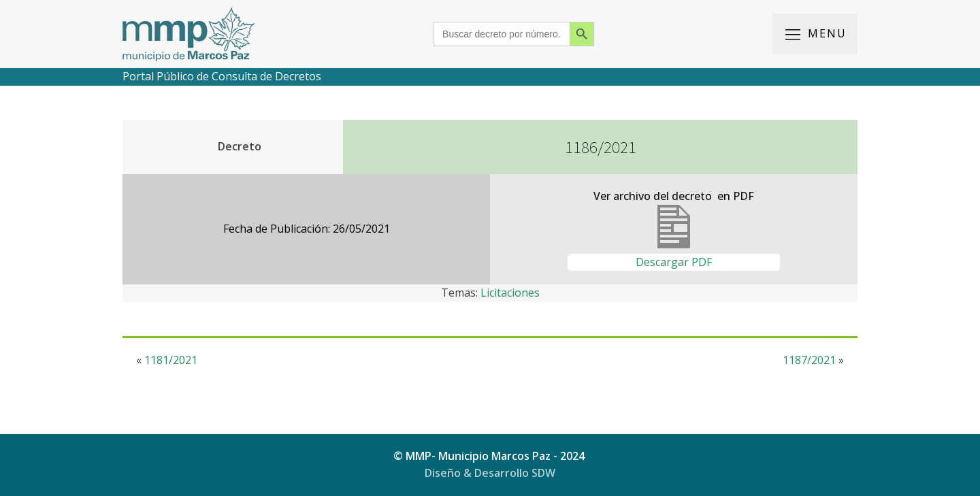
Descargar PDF (674, 262)
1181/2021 (171, 360)
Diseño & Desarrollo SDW (490, 473)
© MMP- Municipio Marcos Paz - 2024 (490, 456)
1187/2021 (809, 360)
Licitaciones (510, 293)
